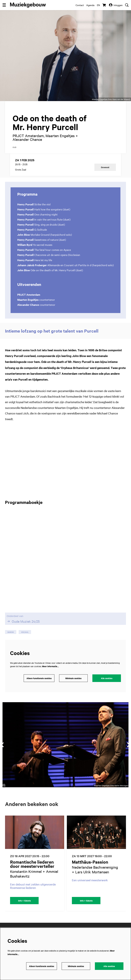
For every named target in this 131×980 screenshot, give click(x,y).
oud (14, 147)
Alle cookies (107, 678)
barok (11, 632)
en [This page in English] (98, 5)
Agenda (90, 5)
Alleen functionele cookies (39, 678)
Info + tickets (24, 901)
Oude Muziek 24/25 (23, 621)
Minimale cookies (73, 678)
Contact (80, 5)
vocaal (25, 632)
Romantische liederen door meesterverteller (32, 864)
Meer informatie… (50, 666)
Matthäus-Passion (90, 862)
